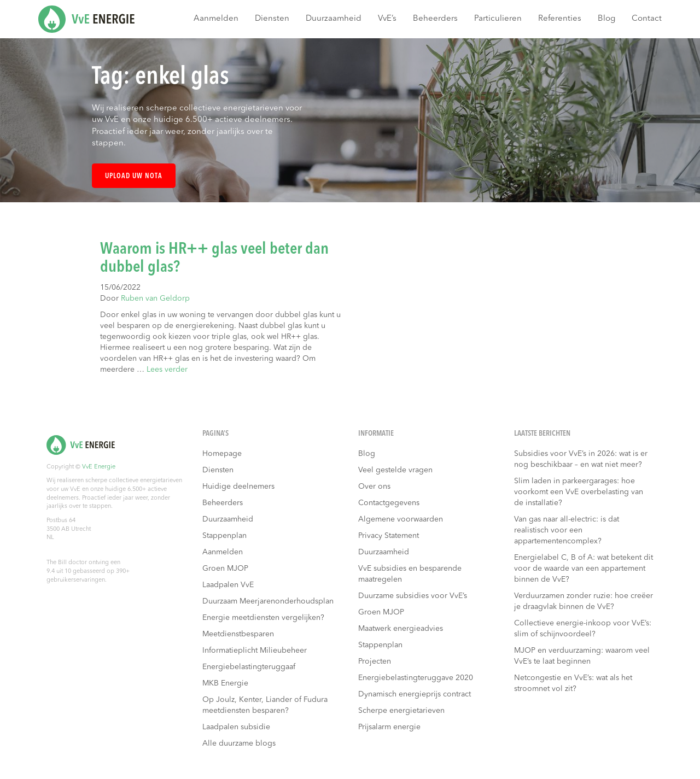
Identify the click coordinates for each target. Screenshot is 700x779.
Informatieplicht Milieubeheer (255, 651)
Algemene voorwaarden (401, 519)
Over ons (374, 487)
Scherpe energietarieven (401, 711)
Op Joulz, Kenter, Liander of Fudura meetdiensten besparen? (265, 705)
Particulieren (498, 19)
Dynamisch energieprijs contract (415, 694)
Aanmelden (216, 19)
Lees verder (167, 370)
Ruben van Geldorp (155, 298)
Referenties (560, 19)
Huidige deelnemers (238, 487)
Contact (647, 19)
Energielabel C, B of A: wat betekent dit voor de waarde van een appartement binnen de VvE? (584, 569)
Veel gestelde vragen (395, 470)
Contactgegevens (389, 503)
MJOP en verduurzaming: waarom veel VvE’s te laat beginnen (582, 656)
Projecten (375, 661)
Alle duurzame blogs (239, 743)
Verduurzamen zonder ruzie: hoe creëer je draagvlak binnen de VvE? (584, 601)
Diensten (272, 19)
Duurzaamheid (334, 19)
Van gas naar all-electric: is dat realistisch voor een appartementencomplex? (567, 530)
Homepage (222, 454)
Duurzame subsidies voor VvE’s (413, 596)
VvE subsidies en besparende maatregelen (410, 574)
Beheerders (435, 19)
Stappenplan (224, 536)
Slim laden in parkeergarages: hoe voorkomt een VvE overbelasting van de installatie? (579, 492)
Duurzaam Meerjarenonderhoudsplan (268, 601)
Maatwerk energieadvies (401, 629)
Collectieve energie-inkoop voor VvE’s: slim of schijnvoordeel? (583, 629)
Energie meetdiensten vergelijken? (263, 618)
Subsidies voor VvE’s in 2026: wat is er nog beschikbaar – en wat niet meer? (581, 459)
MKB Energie (225, 683)
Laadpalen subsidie (236, 727)
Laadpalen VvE (228, 585)
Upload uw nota (134, 176)
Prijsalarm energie (389, 727)
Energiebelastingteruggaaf (249, 667)
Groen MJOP (225, 569)
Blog (606, 19)
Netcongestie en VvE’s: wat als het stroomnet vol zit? (573, 683)
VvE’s (387, 19)
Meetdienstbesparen (238, 634)
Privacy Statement (389, 536)
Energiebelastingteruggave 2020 (416, 678)
